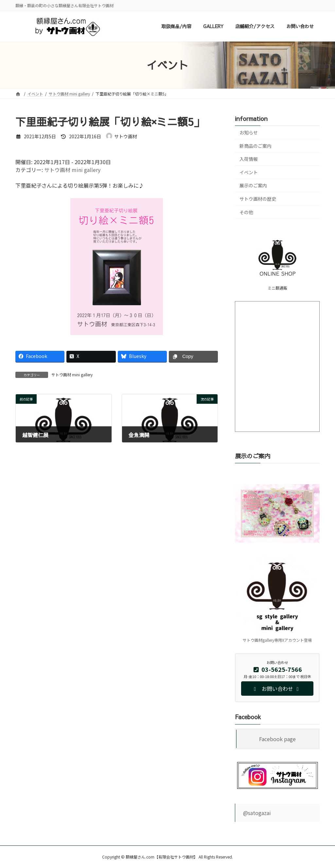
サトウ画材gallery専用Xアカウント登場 (277, 640)
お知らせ (249, 132)
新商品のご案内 (256, 146)
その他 (246, 212)
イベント (249, 172)
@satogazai (257, 813)
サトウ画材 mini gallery (72, 170)
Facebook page (277, 739)
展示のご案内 (253, 186)
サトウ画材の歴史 (258, 199)
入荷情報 (249, 159)
